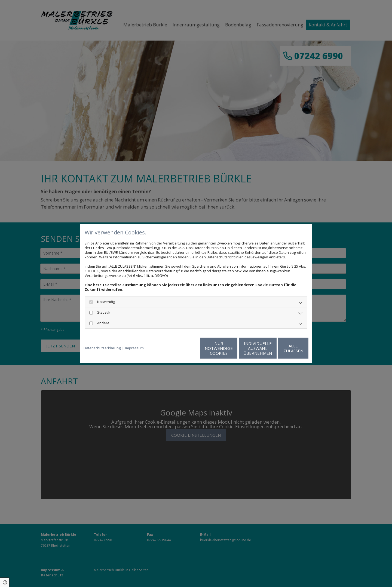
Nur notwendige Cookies (180, 348)
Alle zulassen (283, 348)
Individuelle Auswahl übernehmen (232, 348)
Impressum (134, 348)
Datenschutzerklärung (102, 348)
